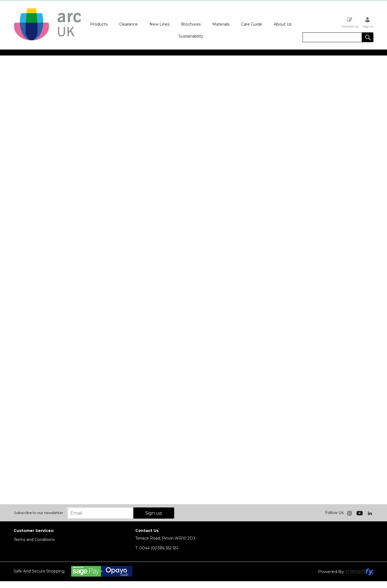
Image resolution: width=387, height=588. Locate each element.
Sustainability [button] (191, 36)
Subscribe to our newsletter (39, 513)
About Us (283, 24)
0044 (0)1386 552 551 (157, 548)
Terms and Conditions (34, 540)
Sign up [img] (154, 513)
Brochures (191, 24)
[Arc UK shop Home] (48, 40)
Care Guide (252, 24)
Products (99, 24)
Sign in (368, 22)
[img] (350, 513)
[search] (332, 37)
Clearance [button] (128, 24)
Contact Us (350, 22)
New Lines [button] (159, 24)
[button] (368, 37)
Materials (221, 24)
